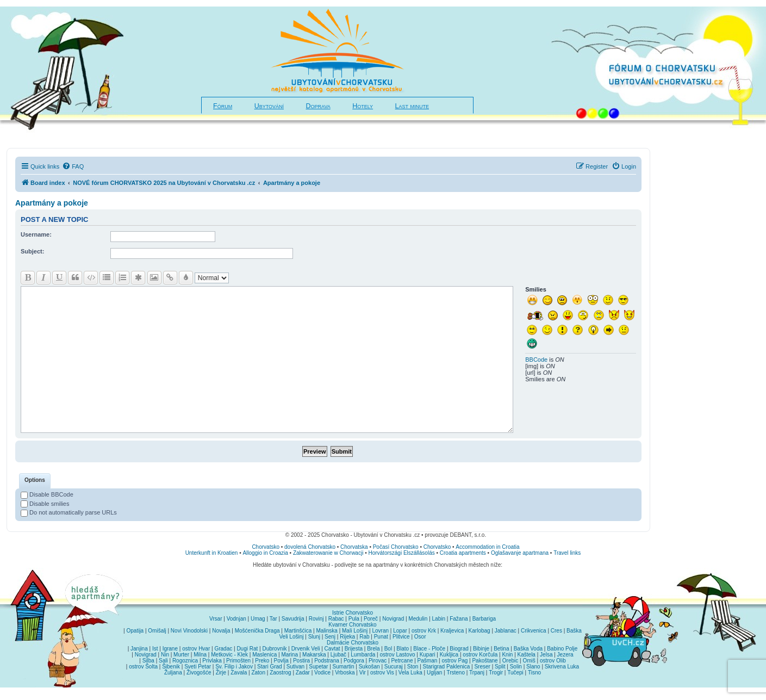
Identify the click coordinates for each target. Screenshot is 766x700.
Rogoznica (185, 661)
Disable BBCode (47, 494)
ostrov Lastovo (397, 655)
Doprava (318, 106)
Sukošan (369, 667)
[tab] (35, 481)
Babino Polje (562, 649)
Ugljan (434, 673)
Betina (501, 649)
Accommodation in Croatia (487, 547)
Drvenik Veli (306, 649)
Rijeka (347, 637)
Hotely (363, 106)
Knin (507, 655)
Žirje (221, 673)
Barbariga (484, 619)
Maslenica (264, 655)
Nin (165, 655)
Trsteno (456, 673)
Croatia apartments (463, 553)
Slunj (314, 637)
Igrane (170, 649)
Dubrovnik (274, 649)
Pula (354, 619)
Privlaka (212, 661)
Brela (373, 649)
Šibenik (171, 667)
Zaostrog (280, 673)
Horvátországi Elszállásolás (401, 553)
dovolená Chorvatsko (310, 547)
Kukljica (449, 655)
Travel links (567, 553)
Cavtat (332, 649)
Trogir (496, 673)
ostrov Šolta (143, 667)
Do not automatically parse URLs (69, 512)
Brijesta (354, 649)
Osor (420, 637)
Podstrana (327, 661)
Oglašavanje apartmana (520, 553)
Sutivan (295, 667)
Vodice (322, 673)
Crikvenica (534, 631)
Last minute (412, 106)
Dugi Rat (247, 649)
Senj (330, 637)
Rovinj (316, 619)
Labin (439, 619)
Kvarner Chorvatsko (352, 625)
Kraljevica (452, 631)
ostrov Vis (382, 673)
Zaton (258, 673)
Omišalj (157, 631)
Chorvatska (354, 547)
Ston (413, 667)
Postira (301, 661)
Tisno (534, 673)
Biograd (459, 649)
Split (500, 667)
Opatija (135, 631)
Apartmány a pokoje (52, 203)
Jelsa (546, 655)
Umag (258, 619)
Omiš (529, 661)
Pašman (428, 661)
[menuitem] (73, 166)
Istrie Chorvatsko (353, 613)
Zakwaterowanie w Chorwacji (328, 553)
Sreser (482, 667)
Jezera (565, 655)
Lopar (400, 631)
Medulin (418, 619)
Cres (556, 631)
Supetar (318, 667)
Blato (403, 649)
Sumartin (344, 667)
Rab (364, 637)
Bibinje (481, 649)
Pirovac (378, 661)
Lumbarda (363, 655)
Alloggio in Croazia (265, 553)
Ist (155, 649)
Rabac (336, 619)
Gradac (223, 649)
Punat (381, 637)
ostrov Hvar (196, 649)
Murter (181, 655)
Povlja (281, 661)
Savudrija (293, 619)
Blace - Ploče (429, 649)
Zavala (239, 673)
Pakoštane (485, 661)
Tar (273, 619)
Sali (163, 661)
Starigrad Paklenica (447, 667)
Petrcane (402, 661)
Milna (200, 655)
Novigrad (393, 619)
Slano (533, 667)
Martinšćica (298, 631)
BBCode (536, 360)
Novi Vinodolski (189, 631)
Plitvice (401, 637)
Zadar (303, 673)
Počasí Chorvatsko (396, 547)
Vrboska (345, 673)
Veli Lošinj (291, 637)
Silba (148, 661)
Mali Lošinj (355, 631)
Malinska (326, 631)
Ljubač (338, 655)
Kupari (428, 655)
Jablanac (506, 631)
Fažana (459, 619)
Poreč (371, 619)
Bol (388, 649)
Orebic (510, 661)
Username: (36, 234)
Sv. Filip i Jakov (234, 667)
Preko (262, 661)
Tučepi (515, 673)
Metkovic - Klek (229, 655)
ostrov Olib (553, 661)
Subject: (32, 251)
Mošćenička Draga (257, 631)
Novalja (221, 631)
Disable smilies (45, 504)
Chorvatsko (266, 547)
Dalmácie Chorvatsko (353, 643)
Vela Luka (410, 673)
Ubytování (269, 106)
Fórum (223, 106)
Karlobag (479, 631)
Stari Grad (270, 667)
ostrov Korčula (480, 655)
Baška (574, 631)
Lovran (380, 631)
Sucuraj (394, 667)
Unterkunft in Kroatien (212, 553)
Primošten (238, 661)
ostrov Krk (424, 631)
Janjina (139, 649)
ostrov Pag (454, 661)
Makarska (314, 655)
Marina (289, 655)
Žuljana (173, 673)
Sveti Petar (198, 667)
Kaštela (527, 655)
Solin (516, 667)
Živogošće (199, 673)
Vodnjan (236, 619)
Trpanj (477, 673)
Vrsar (216, 619)
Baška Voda (528, 649)
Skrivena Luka (562, 667)
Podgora (354, 661)
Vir (363, 673)
